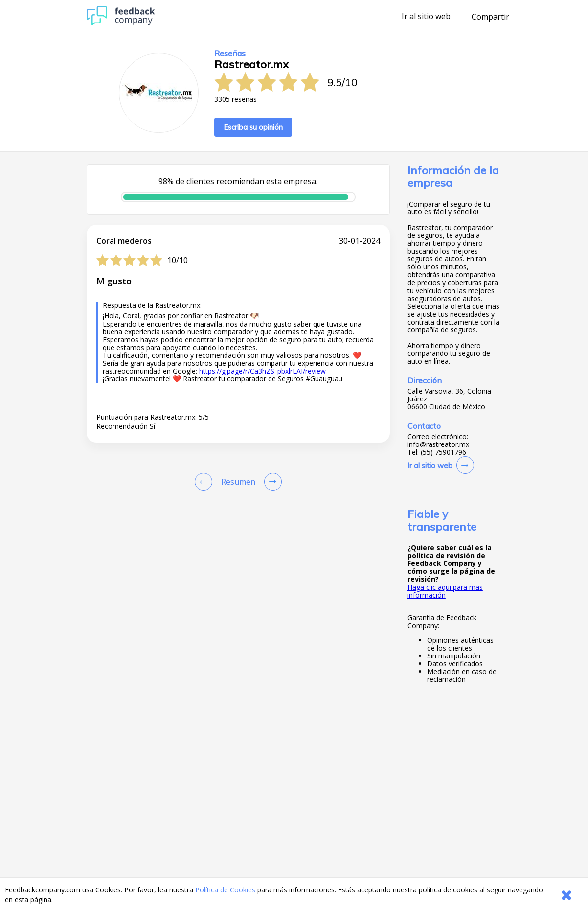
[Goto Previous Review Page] (205, 482)
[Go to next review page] (271, 482)
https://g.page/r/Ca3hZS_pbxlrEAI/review (262, 371)
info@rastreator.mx (438, 444)
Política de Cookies (225, 890)
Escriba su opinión (253, 127)
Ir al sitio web (426, 17)
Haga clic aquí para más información (445, 591)
